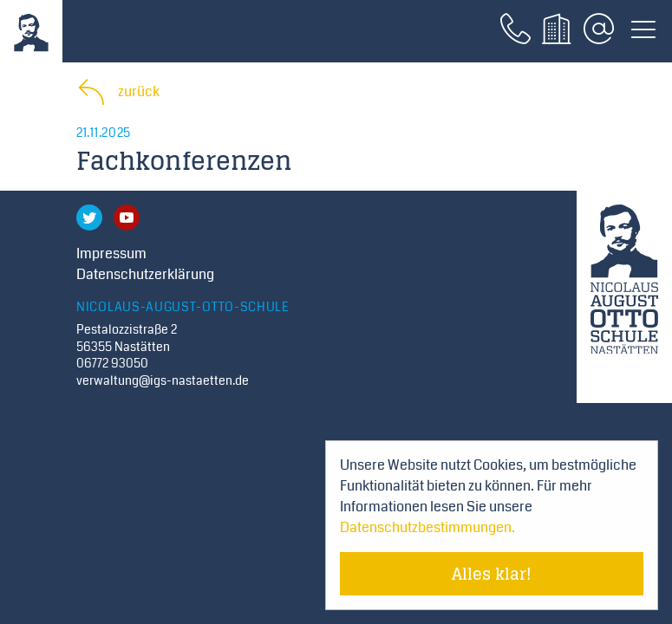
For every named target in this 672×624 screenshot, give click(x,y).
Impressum (111, 253)
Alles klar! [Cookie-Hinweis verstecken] (492, 574)
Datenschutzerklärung (145, 274)
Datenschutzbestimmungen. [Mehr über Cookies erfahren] (427, 527)
